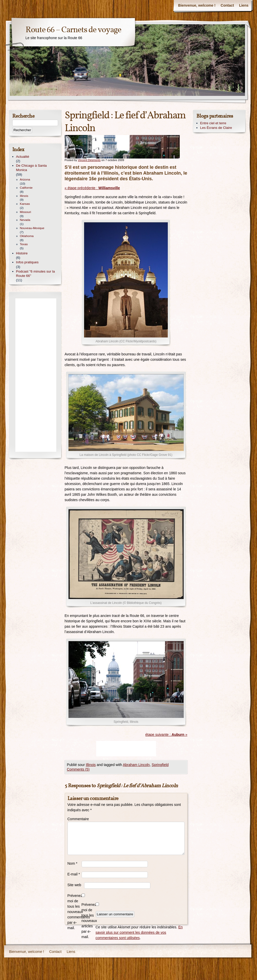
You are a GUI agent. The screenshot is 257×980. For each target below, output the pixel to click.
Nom (72, 863)
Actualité (23, 157)
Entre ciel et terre (213, 123)
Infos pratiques (27, 262)
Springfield (160, 765)
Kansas (25, 204)
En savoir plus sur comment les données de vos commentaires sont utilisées (139, 932)
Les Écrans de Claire (216, 128)
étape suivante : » (166, 735)
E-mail (74, 874)
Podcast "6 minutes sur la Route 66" (36, 274)
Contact (227, 5)
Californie (26, 188)
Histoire (22, 253)
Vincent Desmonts (89, 160)
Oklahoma (27, 236)
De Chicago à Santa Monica (31, 168)
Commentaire (75, 819)
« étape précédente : (92, 188)
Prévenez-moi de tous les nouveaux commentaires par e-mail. (75, 912)
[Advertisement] (126, 749)
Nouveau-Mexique (32, 228)
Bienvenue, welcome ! (197, 5)
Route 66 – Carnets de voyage (73, 30)
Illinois (91, 765)
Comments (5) (78, 769)
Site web (74, 885)
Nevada (25, 220)
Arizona (25, 179)
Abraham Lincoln (136, 765)
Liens (244, 5)
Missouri (26, 212)
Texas (24, 244)
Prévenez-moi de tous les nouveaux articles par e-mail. (89, 921)
